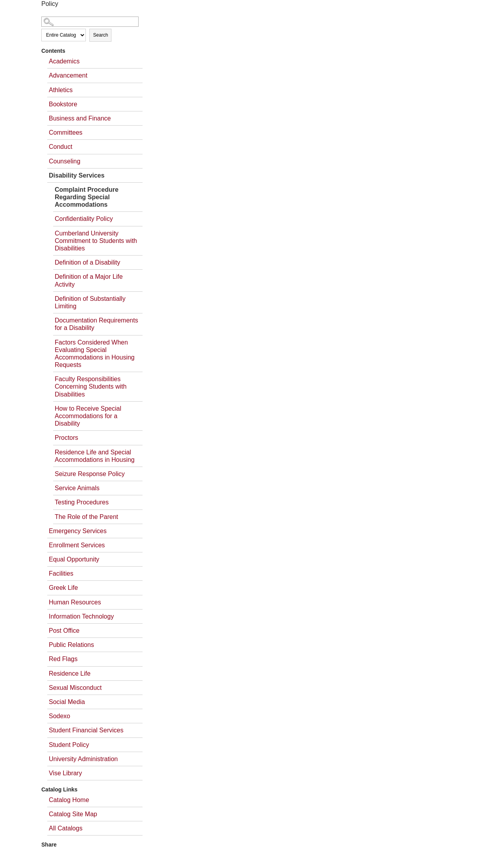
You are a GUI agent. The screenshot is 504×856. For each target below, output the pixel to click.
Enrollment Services (77, 545)
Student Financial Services (86, 730)
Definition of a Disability (87, 262)
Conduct (61, 147)
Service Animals (77, 488)
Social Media (67, 702)
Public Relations (71, 645)
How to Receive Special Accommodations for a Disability (88, 416)
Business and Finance (80, 118)
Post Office (64, 631)
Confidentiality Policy (84, 219)
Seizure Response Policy (90, 474)
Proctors (67, 438)
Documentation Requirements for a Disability (96, 324)
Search (100, 35)
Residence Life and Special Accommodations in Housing (95, 456)
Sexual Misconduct (75, 688)
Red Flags (63, 659)
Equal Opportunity (74, 559)
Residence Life (70, 673)
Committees (66, 132)
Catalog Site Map (73, 814)
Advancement (68, 75)
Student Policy (69, 745)
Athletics (61, 90)
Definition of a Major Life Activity (89, 280)
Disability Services (77, 175)
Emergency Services (78, 531)
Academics (64, 61)
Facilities (61, 573)
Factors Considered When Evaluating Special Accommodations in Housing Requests (95, 354)
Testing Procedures (82, 502)
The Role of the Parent (86, 517)
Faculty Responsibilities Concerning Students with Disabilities (91, 386)
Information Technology (81, 616)
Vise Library (65, 773)
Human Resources (75, 602)
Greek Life (63, 588)
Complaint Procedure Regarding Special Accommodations (87, 197)
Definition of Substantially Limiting (90, 302)
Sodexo (59, 716)
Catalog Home (69, 800)
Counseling (65, 161)
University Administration (83, 759)
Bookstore (63, 104)
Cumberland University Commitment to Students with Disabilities (96, 241)
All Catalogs (66, 828)
